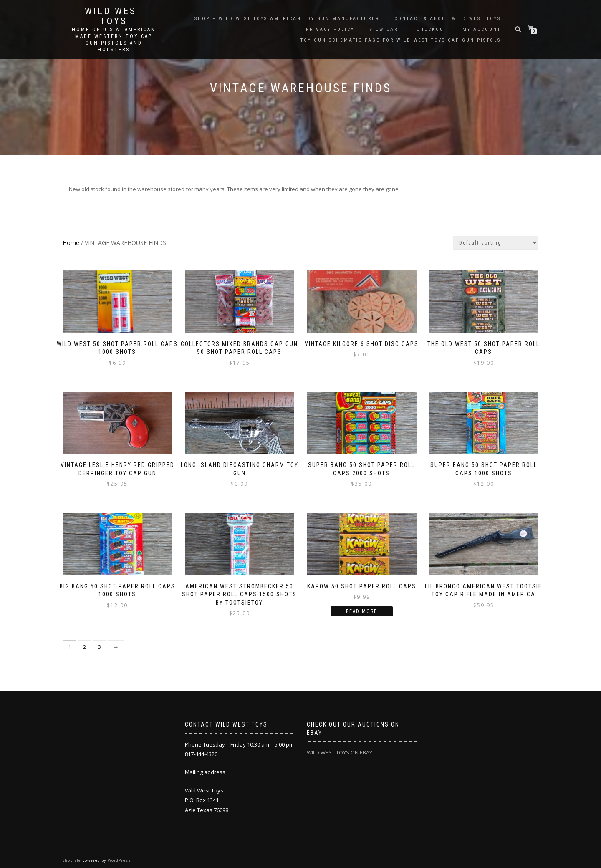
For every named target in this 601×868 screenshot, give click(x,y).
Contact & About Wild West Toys (448, 19)
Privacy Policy (330, 29)
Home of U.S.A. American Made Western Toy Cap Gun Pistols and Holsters (114, 40)
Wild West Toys (114, 16)
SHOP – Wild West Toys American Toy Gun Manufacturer (287, 19)
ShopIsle (72, 860)
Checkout (432, 29)
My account (482, 29)
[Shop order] (496, 243)
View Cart (385, 29)
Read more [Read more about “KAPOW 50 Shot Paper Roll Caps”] (362, 611)
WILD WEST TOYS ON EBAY (340, 752)
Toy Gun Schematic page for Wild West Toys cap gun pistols (401, 40)
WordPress (119, 860)
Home (71, 243)
